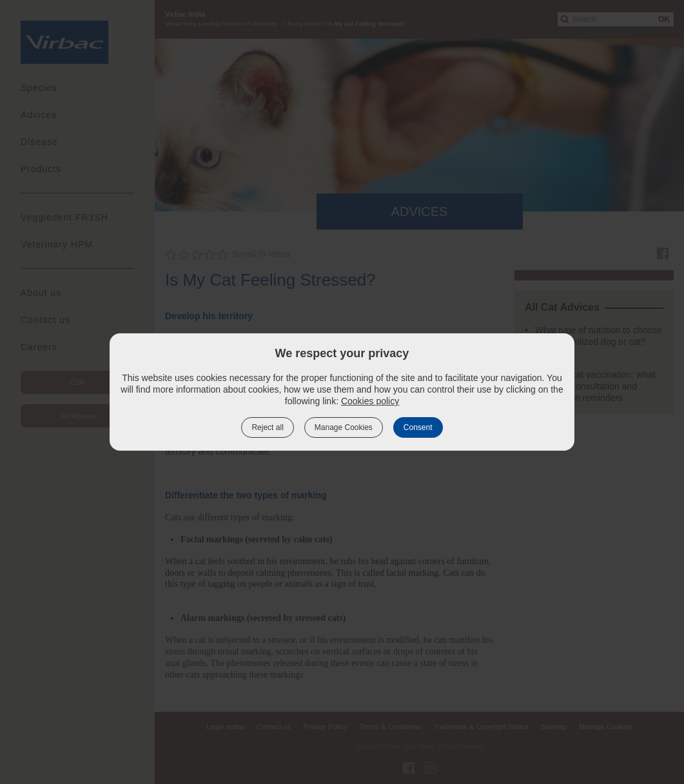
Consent (418, 427)
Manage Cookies (344, 427)
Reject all (267, 427)
